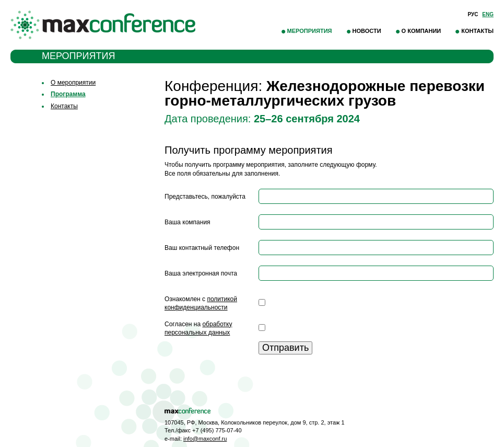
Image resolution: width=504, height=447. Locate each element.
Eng (488, 14)
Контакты (477, 31)
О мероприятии (73, 83)
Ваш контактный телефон (202, 248)
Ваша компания (187, 222)
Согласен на (198, 329)
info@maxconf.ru (205, 439)
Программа (68, 94)
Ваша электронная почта (201, 273)
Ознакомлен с (201, 303)
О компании (421, 31)
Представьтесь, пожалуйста (205, 197)
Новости (367, 31)
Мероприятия (310, 31)
